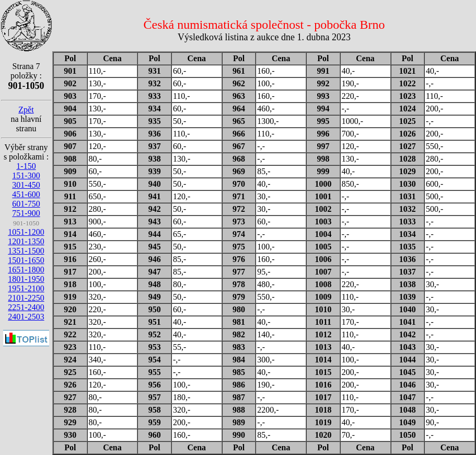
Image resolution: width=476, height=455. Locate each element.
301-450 (26, 185)
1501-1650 (26, 260)
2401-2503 (26, 317)
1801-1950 (26, 279)
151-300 (26, 175)
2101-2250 (26, 298)
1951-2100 (26, 288)
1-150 (26, 166)
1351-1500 (26, 251)
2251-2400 (26, 307)
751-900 (26, 213)
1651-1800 (26, 270)
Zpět (26, 110)
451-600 (26, 194)
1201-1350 (26, 241)
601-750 (26, 204)
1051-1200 (26, 232)
